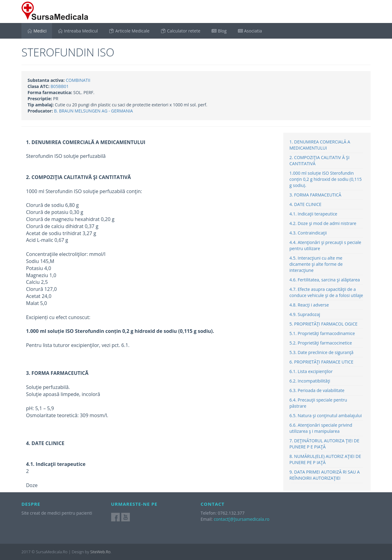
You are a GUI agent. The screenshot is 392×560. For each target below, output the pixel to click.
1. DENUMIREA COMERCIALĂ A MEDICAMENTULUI (320, 145)
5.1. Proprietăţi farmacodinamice (322, 333)
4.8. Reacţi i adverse (309, 305)
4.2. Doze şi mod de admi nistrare (323, 223)
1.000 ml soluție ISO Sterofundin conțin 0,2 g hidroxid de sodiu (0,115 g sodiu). (326, 179)
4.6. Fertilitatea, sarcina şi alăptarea (325, 280)
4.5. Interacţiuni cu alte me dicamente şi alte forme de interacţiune (316, 264)
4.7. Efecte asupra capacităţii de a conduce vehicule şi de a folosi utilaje (326, 292)
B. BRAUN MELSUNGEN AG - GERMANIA (93, 111)
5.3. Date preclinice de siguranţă (321, 352)
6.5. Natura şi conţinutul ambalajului (326, 415)
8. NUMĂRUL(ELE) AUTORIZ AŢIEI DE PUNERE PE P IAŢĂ (325, 459)
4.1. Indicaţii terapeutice (313, 214)
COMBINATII (78, 80)
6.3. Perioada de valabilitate (317, 390)
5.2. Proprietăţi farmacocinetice (321, 343)
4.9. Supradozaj (305, 314)
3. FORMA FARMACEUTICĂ (315, 195)
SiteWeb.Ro (100, 552)
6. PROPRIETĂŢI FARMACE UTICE (321, 362)
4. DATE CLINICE (305, 204)
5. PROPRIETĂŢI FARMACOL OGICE (323, 324)
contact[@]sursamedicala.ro (242, 519)
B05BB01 (60, 86)
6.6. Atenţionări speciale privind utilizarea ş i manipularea (321, 428)
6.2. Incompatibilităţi (310, 381)
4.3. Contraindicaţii (308, 233)
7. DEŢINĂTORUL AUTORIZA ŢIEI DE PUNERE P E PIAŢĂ (324, 444)
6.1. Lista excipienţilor (311, 371)
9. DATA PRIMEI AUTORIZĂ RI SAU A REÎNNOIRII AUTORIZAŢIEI (325, 475)
